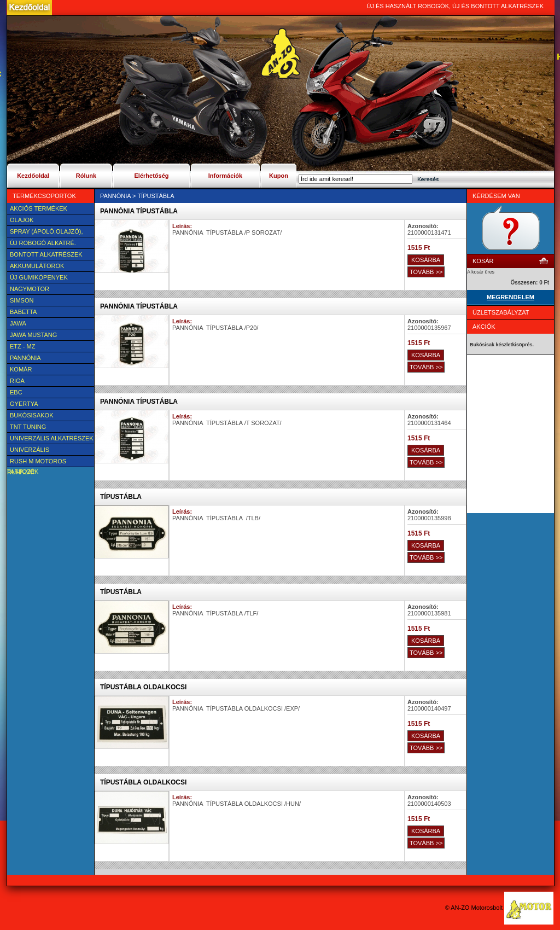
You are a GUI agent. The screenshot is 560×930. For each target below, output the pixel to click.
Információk (225, 176)
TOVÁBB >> (426, 272)
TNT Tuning (28, 427)
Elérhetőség (152, 176)
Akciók (484, 327)
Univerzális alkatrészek (52, 438)
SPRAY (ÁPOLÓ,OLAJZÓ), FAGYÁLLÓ (45, 233)
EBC (16, 392)
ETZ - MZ (22, 346)
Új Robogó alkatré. (43, 243)
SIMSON (22, 300)
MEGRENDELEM (511, 297)
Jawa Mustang (33, 335)
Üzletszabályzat (501, 312)
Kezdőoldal (33, 176)
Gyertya (24, 404)
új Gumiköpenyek (39, 277)
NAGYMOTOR (30, 289)
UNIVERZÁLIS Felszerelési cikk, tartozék (38, 451)
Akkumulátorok (37, 266)
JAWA (18, 323)
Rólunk (86, 176)
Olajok (22, 220)
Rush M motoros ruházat (37, 462)
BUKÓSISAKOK (31, 415)
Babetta (23, 312)
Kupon (279, 176)
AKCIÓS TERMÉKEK (39, 208)
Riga (17, 381)
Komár (21, 369)
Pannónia (25, 358)
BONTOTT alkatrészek (46, 254)
